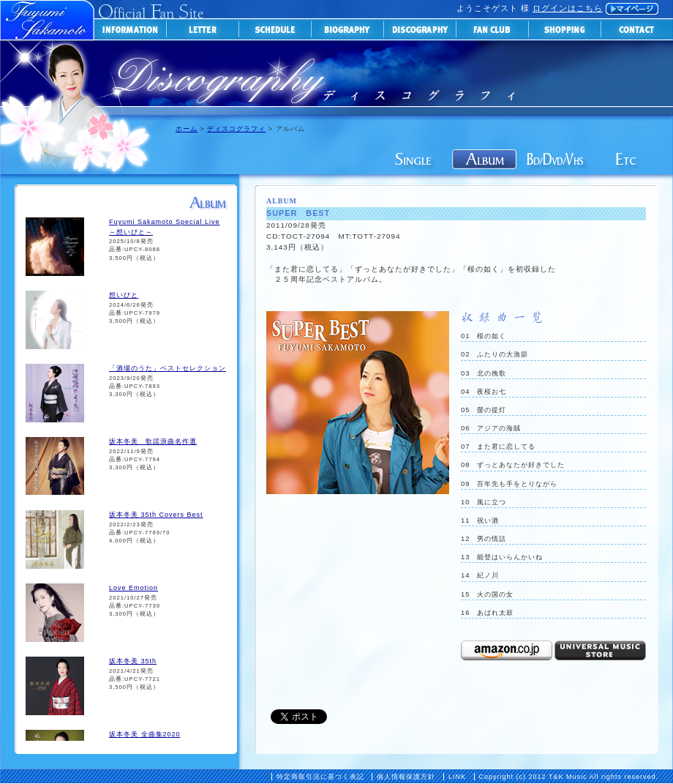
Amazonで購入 (507, 650)
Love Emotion (134, 588)
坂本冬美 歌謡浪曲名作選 (153, 441)
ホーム (187, 129)
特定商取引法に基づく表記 (320, 777)
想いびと (124, 295)
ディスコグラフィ (236, 129)
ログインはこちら (568, 8)
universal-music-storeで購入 (600, 650)
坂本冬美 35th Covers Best (156, 515)
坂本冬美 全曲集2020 (145, 734)
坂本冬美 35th (133, 661)
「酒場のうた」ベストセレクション (168, 368)
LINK (457, 777)
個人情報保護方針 (406, 777)
